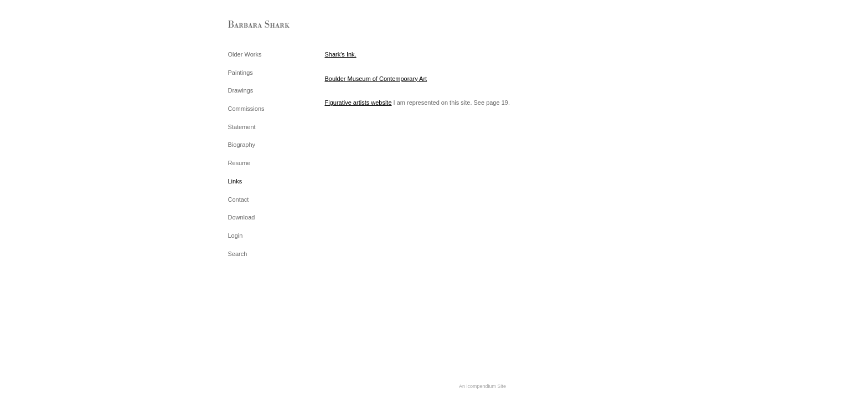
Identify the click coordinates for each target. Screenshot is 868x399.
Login (236, 236)
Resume (239, 163)
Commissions (246, 109)
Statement (242, 127)
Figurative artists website (358, 103)
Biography (242, 145)
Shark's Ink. (341, 54)
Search (238, 254)
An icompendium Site (482, 386)
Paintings (241, 73)
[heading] (256, 25)
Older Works (245, 54)
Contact (239, 199)
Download (242, 217)
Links (235, 181)
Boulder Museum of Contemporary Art (376, 79)
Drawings (241, 90)
